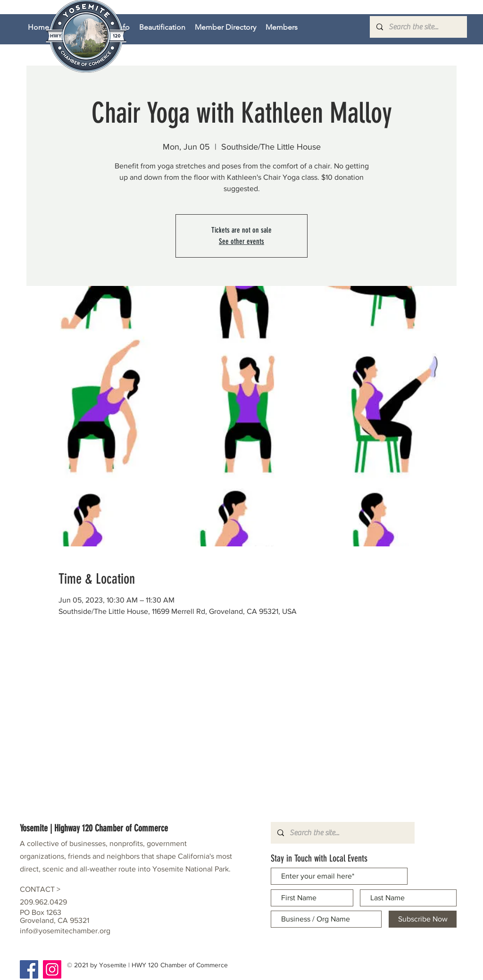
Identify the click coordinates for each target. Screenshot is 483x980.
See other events (241, 241)
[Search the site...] (418, 27)
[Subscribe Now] (423, 919)
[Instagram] (52, 969)
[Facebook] (29, 969)
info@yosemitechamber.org (65, 931)
